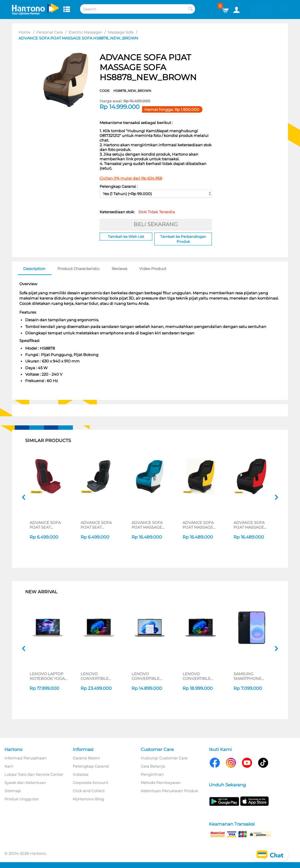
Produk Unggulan (22, 799)
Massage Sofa (121, 32)
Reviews (119, 269)
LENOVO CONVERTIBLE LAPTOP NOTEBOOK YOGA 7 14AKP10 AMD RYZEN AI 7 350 (200, 676)
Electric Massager (85, 32)
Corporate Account (90, 783)
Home (24, 32)
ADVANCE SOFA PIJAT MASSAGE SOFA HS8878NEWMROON (252, 525)
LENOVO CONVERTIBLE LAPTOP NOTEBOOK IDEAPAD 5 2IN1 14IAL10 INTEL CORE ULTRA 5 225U (150, 676)
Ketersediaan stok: (137, 212)
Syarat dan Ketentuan (25, 783)
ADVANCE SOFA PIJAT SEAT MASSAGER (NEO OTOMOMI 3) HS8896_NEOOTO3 (99, 525)
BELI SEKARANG (156, 224)
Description (34, 269)
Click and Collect (89, 791)
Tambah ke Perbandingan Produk (183, 239)
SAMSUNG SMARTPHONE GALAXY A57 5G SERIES (248, 676)
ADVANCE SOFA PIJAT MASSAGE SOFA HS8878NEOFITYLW (201, 525)
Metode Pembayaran (161, 783)
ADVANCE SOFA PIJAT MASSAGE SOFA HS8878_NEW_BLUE (150, 525)
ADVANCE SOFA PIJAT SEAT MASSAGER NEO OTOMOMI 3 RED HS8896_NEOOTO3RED (48, 525)
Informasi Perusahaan (25, 758)
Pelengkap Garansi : (119, 186)
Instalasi (81, 774)
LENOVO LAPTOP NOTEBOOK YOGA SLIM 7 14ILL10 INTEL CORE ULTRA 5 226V (48, 676)
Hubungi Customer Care (164, 758)
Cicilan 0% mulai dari (131, 178)
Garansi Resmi (86, 758)
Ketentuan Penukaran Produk (169, 791)
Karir (9, 766)
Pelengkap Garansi (91, 766)
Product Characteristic (79, 269)
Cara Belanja (153, 766)
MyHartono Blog (88, 799)
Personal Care (50, 32)
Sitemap (13, 791)
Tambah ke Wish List (126, 237)
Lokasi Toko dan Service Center (34, 774)
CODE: (125, 91)
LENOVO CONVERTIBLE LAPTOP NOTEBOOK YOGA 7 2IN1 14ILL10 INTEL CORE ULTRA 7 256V (99, 676)
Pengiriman (152, 774)
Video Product (153, 269)
